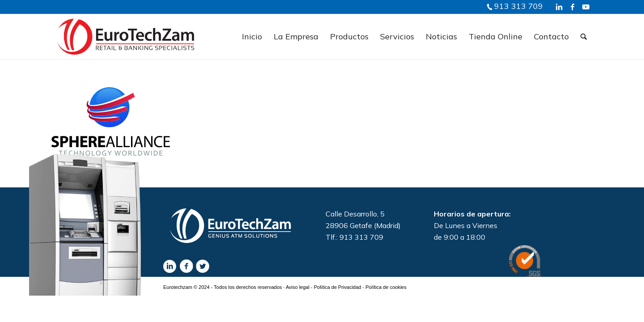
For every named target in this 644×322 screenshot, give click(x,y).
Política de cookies (386, 287)
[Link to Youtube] (586, 7)
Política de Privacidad (338, 287)
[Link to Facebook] (572, 7)
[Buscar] (584, 37)
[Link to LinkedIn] (559, 7)
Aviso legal (298, 287)
